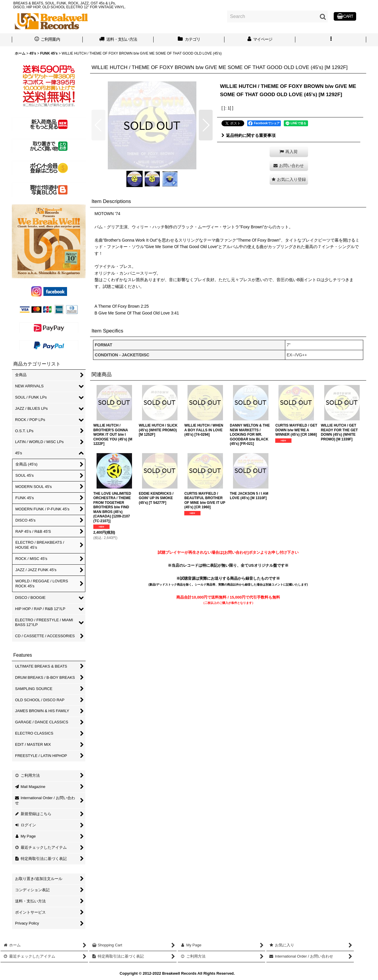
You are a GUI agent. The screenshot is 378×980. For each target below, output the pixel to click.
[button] (331, 40)
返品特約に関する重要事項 (249, 135)
